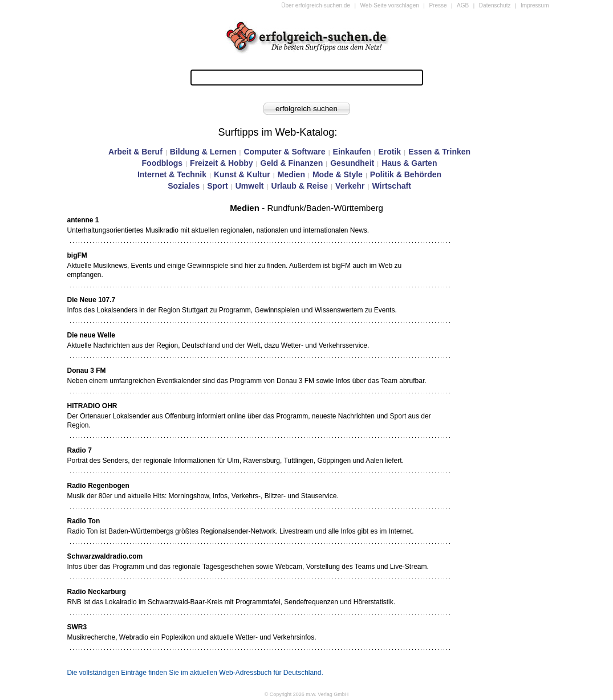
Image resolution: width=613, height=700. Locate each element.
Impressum (535, 5)
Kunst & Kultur (242, 174)
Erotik (389, 152)
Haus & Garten (409, 163)
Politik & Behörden (406, 174)
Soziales (184, 186)
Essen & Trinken (439, 152)
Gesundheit (352, 163)
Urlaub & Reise (300, 186)
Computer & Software (284, 152)
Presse (438, 5)
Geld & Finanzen (292, 163)
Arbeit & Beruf (135, 152)
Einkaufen (352, 152)
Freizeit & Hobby (221, 163)
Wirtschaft (391, 186)
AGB (463, 5)
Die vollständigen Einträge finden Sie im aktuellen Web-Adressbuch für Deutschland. (195, 673)
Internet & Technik (172, 174)
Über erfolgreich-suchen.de (316, 5)
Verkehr (350, 186)
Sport (218, 186)
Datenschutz (495, 5)
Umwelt (250, 186)
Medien (291, 174)
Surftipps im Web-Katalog (277, 132)
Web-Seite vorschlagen (390, 5)
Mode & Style (338, 174)
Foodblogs (163, 163)
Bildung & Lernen (203, 152)
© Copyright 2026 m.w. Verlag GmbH (307, 694)
